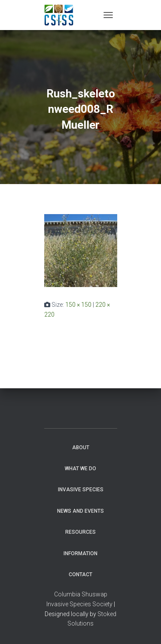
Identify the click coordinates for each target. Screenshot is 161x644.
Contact (80, 574)
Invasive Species (81, 490)
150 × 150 (78, 305)
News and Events (80, 511)
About (81, 447)
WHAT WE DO (80, 469)
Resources (80, 532)
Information (80, 553)
